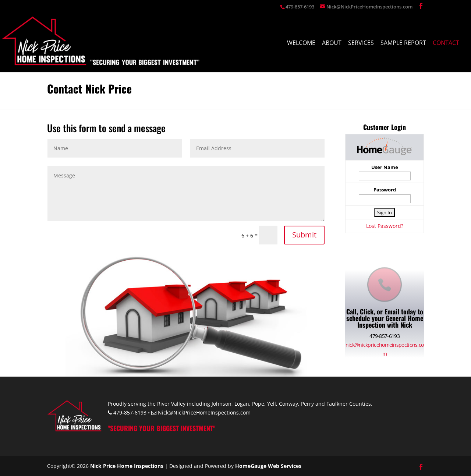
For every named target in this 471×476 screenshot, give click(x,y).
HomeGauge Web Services (268, 466)
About (332, 43)
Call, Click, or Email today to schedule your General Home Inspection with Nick (385, 318)
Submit (304, 235)
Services (361, 43)
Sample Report (403, 43)
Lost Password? (385, 226)
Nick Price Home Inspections (127, 466)
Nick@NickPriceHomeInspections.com (204, 412)
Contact (446, 43)
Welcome (301, 43)
